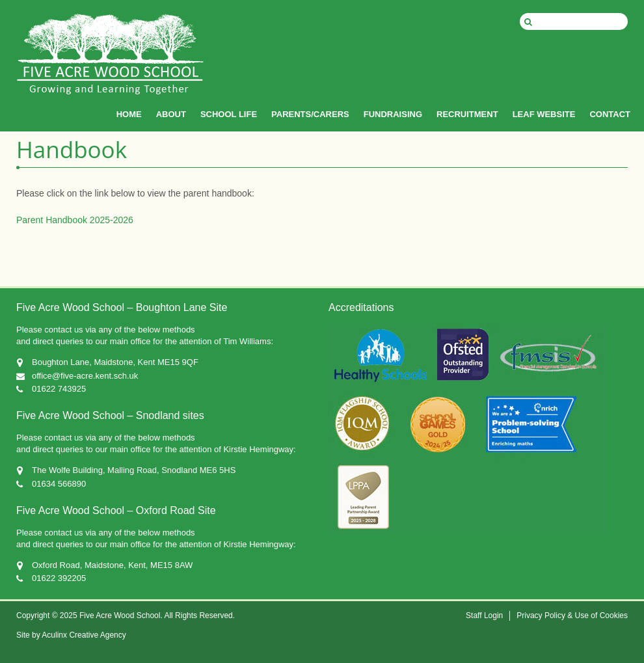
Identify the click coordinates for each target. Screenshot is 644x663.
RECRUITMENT (467, 114)
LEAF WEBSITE (544, 114)
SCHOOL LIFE (229, 114)
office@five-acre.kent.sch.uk (85, 376)
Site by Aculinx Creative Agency (71, 635)
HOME (129, 114)
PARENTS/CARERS (310, 114)
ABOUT (171, 114)
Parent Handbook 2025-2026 (75, 220)
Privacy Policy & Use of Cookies (572, 616)
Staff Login (484, 616)
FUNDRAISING (393, 114)
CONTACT (610, 114)
